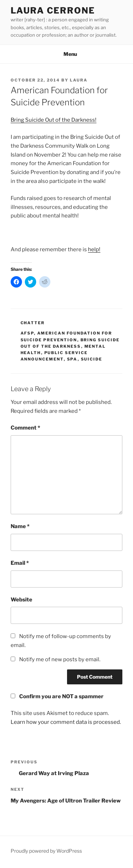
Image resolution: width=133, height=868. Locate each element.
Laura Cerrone (53, 10)
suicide (92, 359)
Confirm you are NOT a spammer (57, 696)
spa (72, 359)
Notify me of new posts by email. (60, 659)
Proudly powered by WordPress (46, 851)
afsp (27, 333)
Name (20, 526)
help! (94, 249)
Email (20, 563)
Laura (79, 80)
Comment (25, 428)
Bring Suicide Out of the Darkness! (54, 120)
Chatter (33, 323)
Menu (66, 54)
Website (21, 600)
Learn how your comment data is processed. (66, 722)
